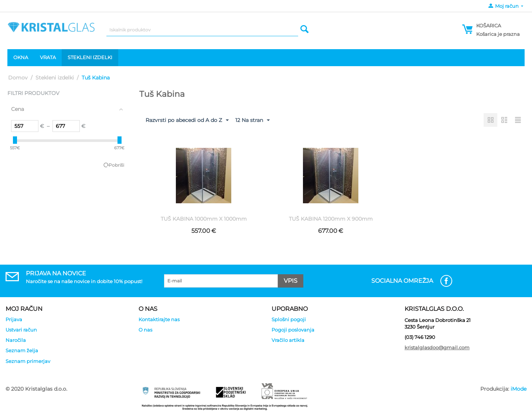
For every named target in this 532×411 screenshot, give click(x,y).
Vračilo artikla (288, 340)
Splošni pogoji (289, 319)
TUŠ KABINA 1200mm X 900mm (331, 219)
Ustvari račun (21, 330)
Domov (18, 78)
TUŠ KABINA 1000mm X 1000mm (204, 219)
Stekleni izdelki (90, 57)
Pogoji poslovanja (293, 330)
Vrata (48, 57)
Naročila (16, 340)
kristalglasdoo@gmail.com (437, 347)
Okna (21, 57)
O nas (145, 330)
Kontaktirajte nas (159, 319)
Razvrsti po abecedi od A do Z (187, 120)
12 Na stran (253, 120)
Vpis (291, 281)
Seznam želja (22, 350)
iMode (519, 389)
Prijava (14, 319)
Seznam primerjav (28, 361)
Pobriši (116, 165)
